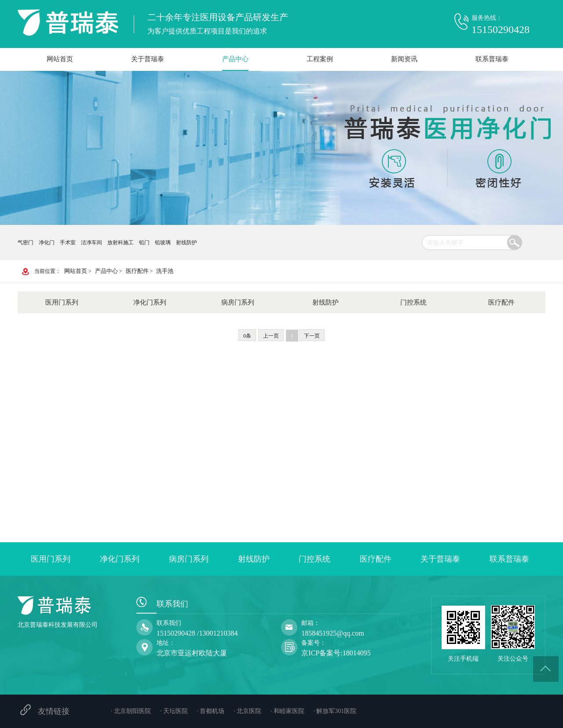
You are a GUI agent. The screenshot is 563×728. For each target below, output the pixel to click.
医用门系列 (62, 302)
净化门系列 (150, 302)
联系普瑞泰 (492, 59)
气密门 (26, 243)
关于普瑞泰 (148, 59)
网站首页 (60, 59)
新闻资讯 (404, 59)
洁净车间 (91, 243)
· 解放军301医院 (335, 711)
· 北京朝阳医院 (131, 711)
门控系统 (413, 302)
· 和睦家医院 (287, 711)
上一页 (271, 336)
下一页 (312, 336)
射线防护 (186, 243)
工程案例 (320, 59)
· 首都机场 (210, 711)
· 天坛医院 (174, 711)
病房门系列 (238, 302)
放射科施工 (121, 243)
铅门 (144, 243)
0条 (247, 336)
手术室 (68, 243)
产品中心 (235, 59)
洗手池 (165, 271)
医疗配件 (137, 271)
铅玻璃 (163, 243)
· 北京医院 (247, 711)
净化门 (47, 243)
